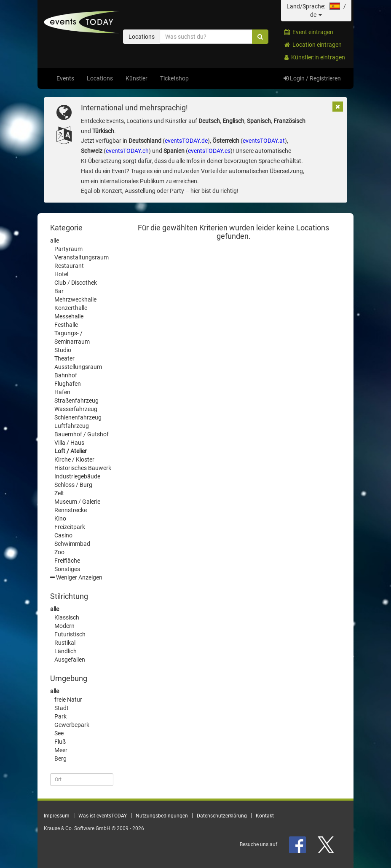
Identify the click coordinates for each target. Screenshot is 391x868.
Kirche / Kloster (74, 459)
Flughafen (68, 384)
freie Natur (68, 700)
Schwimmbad (72, 544)
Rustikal (65, 643)
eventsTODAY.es (209, 151)
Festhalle (66, 325)
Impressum (57, 816)
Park (60, 716)
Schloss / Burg (73, 485)
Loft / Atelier (71, 451)
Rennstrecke (71, 510)
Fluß (60, 742)
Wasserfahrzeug (76, 409)
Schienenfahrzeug (78, 417)
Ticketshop (174, 78)
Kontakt (265, 816)
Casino (63, 535)
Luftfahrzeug (72, 426)
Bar (59, 291)
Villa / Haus (69, 443)
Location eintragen (313, 45)
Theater (64, 358)
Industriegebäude (77, 476)
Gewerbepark (72, 725)
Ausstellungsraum (78, 367)
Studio (63, 350)
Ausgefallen (70, 660)
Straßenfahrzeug (76, 401)
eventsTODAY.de (186, 141)
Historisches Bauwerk (83, 468)
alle (55, 240)
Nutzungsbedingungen (162, 816)
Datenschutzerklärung (222, 816)
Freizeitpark (70, 527)
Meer (61, 750)
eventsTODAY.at (264, 141)
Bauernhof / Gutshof (82, 434)
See (59, 733)
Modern (64, 626)
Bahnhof (66, 375)
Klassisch (67, 617)
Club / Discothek (76, 283)
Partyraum (68, 249)
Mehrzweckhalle (75, 299)
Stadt (62, 708)
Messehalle (69, 316)
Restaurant (69, 266)
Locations (100, 78)
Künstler (137, 78)
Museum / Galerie (77, 502)
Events (65, 78)
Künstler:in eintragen (315, 57)
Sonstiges (67, 569)
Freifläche (67, 561)
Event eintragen (309, 32)
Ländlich (66, 651)
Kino (60, 518)
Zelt (59, 493)
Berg (60, 758)
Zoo (59, 552)
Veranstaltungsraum (82, 257)
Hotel (61, 274)
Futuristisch (70, 634)
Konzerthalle (71, 308)
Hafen (62, 392)
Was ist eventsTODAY (103, 816)
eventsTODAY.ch (127, 151)
